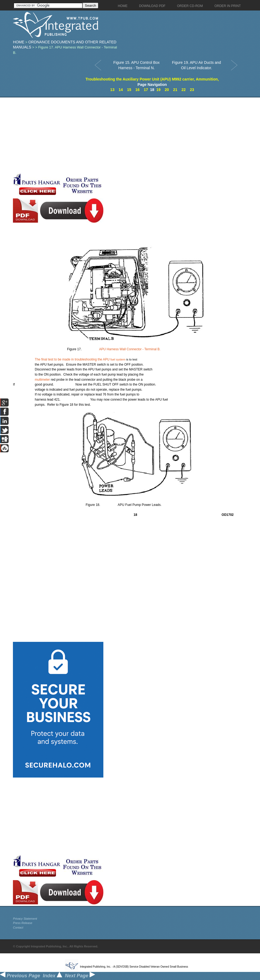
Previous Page (20, 976)
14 (121, 90)
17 (146, 90)
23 (192, 90)
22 (184, 90)
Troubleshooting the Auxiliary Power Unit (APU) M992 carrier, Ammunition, (152, 79)
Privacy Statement (25, 919)
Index (52, 976)
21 (175, 90)
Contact (18, 927)
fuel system (118, 359)
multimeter (42, 380)
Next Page (80, 976)
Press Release (23, 923)
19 (159, 90)
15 (129, 90)
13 (113, 90)
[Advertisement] (127, 135)
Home (19, 42)
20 (167, 90)
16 (138, 90)
